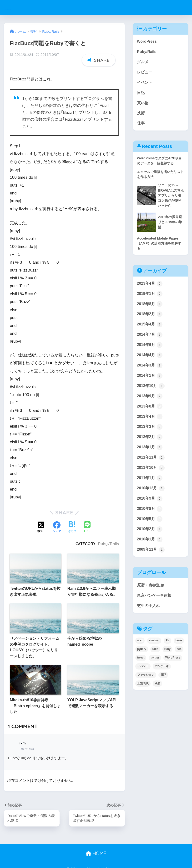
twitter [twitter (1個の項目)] (155, 678)
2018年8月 (150, 313)
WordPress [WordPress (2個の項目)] (173, 678)
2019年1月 (150, 302)
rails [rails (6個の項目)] (155, 669)
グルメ (143, 63)
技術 (141, 116)
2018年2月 (150, 323)
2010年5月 (150, 537)
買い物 (143, 106)
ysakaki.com (23, 7)
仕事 (141, 127)
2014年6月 (150, 355)
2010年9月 (150, 515)
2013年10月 (152, 398)
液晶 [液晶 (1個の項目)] (157, 704)
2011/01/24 (27, 743)
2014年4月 (150, 366)
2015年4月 (150, 334)
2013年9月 (150, 409)
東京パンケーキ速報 (155, 615)
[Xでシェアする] (41, 521)
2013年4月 (150, 430)
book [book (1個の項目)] (179, 661)
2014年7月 (150, 345)
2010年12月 (152, 505)
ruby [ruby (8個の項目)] (167, 669)
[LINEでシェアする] (87, 521)
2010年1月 (150, 558)
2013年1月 (150, 462)
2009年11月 (152, 569)
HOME (96, 848)
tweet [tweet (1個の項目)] (141, 678)
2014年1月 (150, 387)
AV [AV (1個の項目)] (167, 661)
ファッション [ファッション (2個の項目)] (146, 695)
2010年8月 (150, 526)
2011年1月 (150, 494)
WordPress (147, 42)
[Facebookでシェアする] (57, 521)
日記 (141, 95)
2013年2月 (150, 451)
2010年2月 (150, 547)
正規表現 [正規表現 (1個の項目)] (143, 704)
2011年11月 (152, 473)
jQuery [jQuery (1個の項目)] (142, 669)
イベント (145, 84)
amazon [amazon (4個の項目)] (154, 661)
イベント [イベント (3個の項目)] (143, 687)
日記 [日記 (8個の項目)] (163, 695)
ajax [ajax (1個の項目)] (140, 661)
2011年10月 (152, 483)
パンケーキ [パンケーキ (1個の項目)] (162, 687)
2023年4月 (150, 291)
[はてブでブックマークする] (72, 521)
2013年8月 (150, 419)
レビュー (145, 74)
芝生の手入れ (149, 626)
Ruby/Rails (109, 538)
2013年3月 (150, 441)
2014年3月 (150, 377)
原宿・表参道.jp (152, 604)
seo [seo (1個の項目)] (179, 669)
